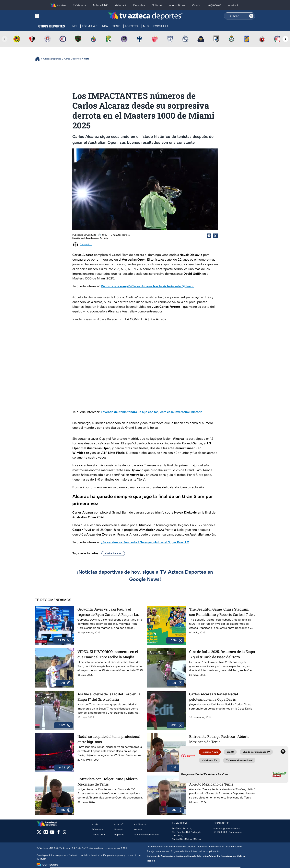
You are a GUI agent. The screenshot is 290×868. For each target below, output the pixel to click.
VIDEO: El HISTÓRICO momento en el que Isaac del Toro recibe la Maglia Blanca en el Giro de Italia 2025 (108, 654)
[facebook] (58, 833)
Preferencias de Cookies (182, 847)
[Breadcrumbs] (39, 59)
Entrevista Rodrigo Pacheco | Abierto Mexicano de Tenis (219, 739)
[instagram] (46, 833)
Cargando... (86, 244)
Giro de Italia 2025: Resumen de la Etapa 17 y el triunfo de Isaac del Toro (222, 654)
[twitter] (39, 833)
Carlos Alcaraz (113, 553)
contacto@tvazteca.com (227, 829)
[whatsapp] (64, 833)
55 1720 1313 (220, 832)
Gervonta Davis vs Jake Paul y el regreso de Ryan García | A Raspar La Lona (108, 612)
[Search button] (251, 16)
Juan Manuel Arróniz (97, 238)
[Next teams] (285, 39)
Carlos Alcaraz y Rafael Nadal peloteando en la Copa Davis (214, 697)
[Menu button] (51, 16)
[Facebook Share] (209, 236)
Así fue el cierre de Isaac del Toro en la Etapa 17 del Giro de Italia (109, 697)
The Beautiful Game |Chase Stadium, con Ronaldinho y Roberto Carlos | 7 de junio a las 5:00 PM (221, 612)
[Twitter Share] (215, 236)
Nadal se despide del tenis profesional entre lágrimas (109, 739)
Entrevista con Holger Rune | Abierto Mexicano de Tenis (108, 781)
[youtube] (52, 833)
